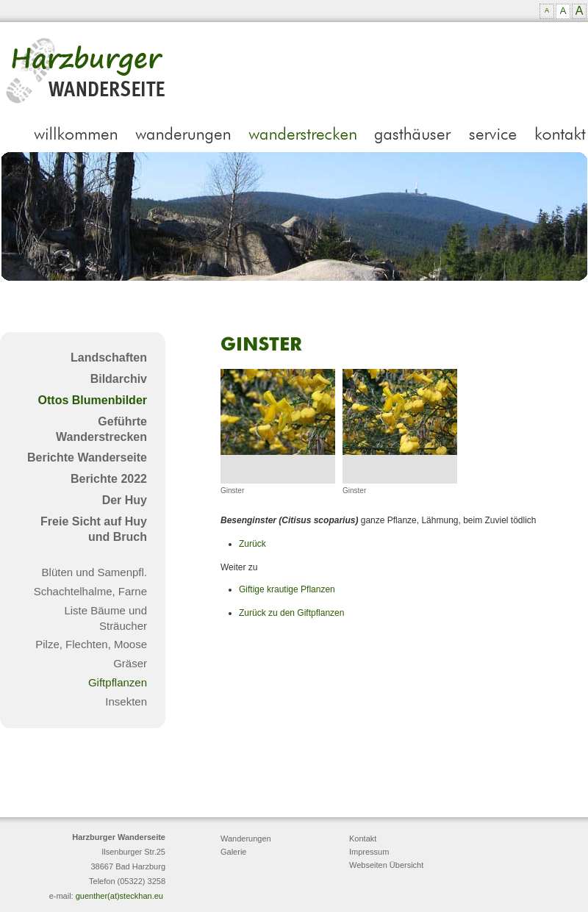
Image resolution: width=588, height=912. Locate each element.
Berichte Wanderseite (87, 457)
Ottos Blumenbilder (93, 400)
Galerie (233, 852)
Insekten (126, 701)
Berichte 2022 (109, 479)
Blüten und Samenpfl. (94, 572)
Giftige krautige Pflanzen (287, 589)
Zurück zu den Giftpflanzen (291, 613)
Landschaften (109, 358)
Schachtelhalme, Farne (90, 591)
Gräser (130, 663)
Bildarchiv (119, 379)
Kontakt (363, 839)
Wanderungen (246, 839)
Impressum (369, 852)
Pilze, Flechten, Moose (91, 644)
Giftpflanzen (118, 682)
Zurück (252, 544)
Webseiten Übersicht (386, 865)
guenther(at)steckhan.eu (119, 896)
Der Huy (125, 500)
